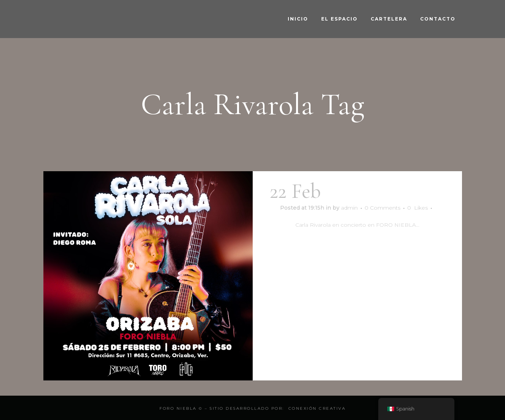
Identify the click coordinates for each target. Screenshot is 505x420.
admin (349, 208)
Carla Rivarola (385, 191)
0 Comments (382, 208)
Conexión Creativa (317, 408)
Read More (357, 247)
